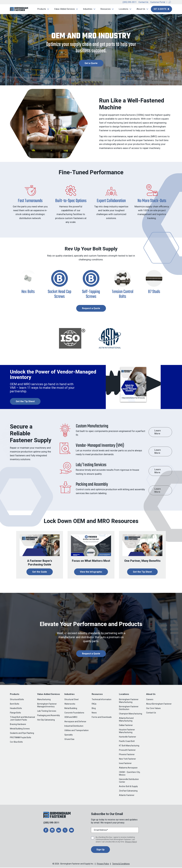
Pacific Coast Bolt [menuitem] (127, 742)
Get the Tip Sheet (142, 572)
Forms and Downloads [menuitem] (102, 718)
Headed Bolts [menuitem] (16, 709)
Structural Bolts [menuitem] (17, 700)
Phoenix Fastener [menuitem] (127, 755)
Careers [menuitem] (150, 700)
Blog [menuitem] (94, 709)
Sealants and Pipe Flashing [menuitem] (22, 733)
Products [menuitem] (41, 9)
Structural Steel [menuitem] (71, 700)
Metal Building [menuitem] (71, 709)
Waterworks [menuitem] (70, 704)
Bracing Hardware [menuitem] (18, 725)
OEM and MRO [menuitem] (71, 718)
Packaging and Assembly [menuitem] (49, 716)
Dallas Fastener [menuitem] (126, 726)
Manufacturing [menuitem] (44, 700)
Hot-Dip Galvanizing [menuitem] (46, 720)
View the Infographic (91, 572)
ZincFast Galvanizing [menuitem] (128, 791)
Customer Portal (158, 2)
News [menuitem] (94, 713)
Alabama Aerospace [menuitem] (128, 768)
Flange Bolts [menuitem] (15, 713)
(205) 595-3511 (130, 2)
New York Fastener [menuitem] (127, 759)
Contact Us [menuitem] (151, 713)
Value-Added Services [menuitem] (64, 9)
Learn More (158, 432)
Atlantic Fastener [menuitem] (127, 796)
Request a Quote (91, 309)
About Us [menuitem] (140, 9)
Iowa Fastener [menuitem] (125, 764)
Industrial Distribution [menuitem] (74, 726)
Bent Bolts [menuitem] (15, 704)
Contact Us (143, 2)
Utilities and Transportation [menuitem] (76, 731)
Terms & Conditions (121, 864)
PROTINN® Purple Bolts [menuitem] (21, 738)
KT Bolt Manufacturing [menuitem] (129, 746)
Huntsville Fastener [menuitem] (128, 737)
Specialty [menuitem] (69, 735)
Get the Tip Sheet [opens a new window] (25, 402)
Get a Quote (91, 63)
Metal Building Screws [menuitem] (20, 729)
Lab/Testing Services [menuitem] (47, 711)
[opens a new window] (46, 830)
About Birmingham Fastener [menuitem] (159, 704)
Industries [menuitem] (87, 9)
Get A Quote (160, 9)
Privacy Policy (131, 842)
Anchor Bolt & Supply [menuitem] (128, 787)
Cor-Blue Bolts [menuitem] (16, 742)
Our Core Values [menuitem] (153, 709)
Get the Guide (40, 572)
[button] (170, 2)
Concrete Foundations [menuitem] (74, 713)
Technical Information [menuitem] (102, 700)
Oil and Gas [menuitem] (69, 740)
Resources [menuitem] (105, 9)
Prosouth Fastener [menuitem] (127, 750)
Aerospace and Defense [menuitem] (75, 722)
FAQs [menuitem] (94, 704)
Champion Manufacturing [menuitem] (131, 714)
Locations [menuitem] (123, 9)
